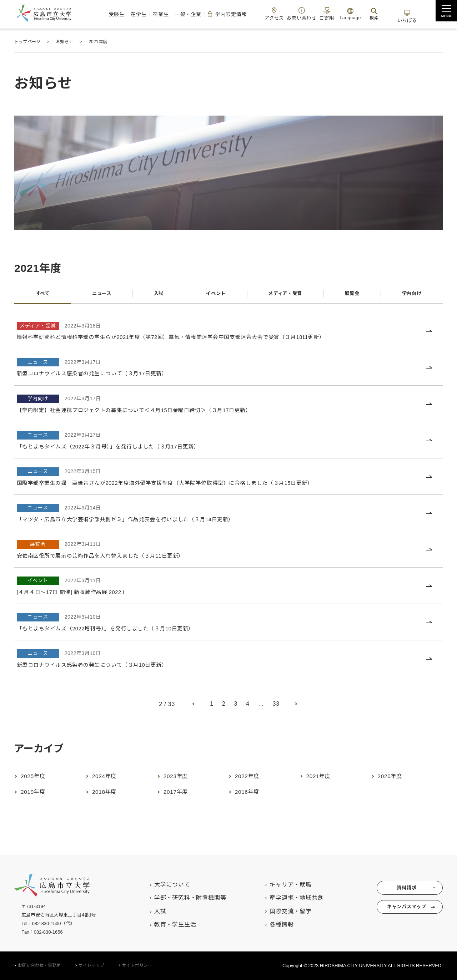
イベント (213, 295)
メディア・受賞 (284, 295)
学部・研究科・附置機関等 (180, 898)
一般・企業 (172, 14)
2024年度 (108, 778)
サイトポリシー (137, 965)
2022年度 (251, 778)
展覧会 (352, 295)
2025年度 (37, 778)
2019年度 (37, 794)
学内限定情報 (217, 14)
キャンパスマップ (403, 911)
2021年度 (322, 778)
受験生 (85, 14)
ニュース (101, 295)
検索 (381, 14)
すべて (42, 295)
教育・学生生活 (165, 925)
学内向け (411, 295)
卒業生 (140, 14)
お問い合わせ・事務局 (39, 965)
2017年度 (179, 794)
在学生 (112, 14)
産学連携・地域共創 (287, 898)
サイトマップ (91, 965)
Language (357, 14)
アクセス (271, 14)
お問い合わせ (302, 14)
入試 (157, 295)
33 (276, 707)
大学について (162, 885)
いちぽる (421, 14)
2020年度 (394, 778)
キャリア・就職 (281, 885)
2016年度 (251, 794)
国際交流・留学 (281, 911)
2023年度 (179, 778)
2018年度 (108, 794)
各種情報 (272, 925)
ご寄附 (331, 14)
